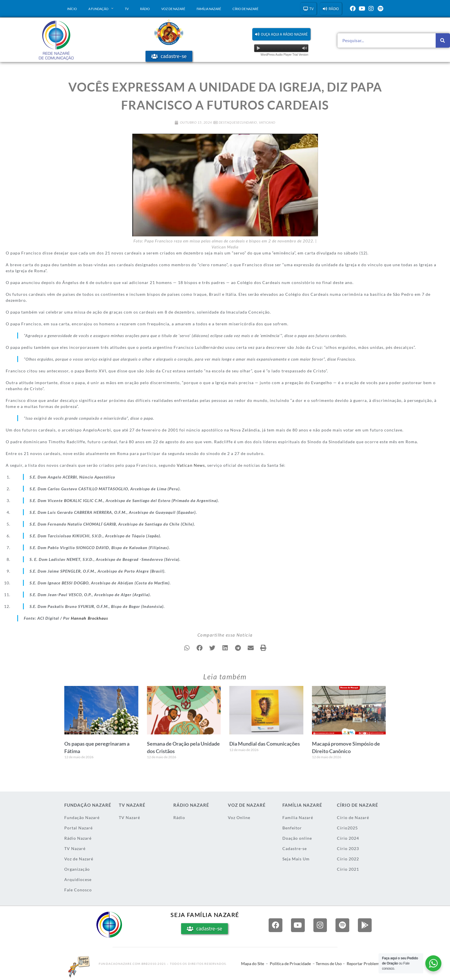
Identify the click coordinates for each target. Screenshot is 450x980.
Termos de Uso (329, 964)
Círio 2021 (348, 869)
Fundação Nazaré (82, 817)
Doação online (297, 838)
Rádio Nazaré (78, 838)
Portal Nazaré (78, 828)
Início (72, 9)
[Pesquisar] (443, 40)
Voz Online (239, 817)
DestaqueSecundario (238, 122)
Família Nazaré (209, 9)
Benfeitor (292, 828)
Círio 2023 (348, 848)
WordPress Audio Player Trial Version (284, 55)
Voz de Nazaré (173, 9)
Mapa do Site (253, 964)
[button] (281, 34)
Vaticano (267, 122)
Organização (77, 869)
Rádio (145, 9)
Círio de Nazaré (245, 9)
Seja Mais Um (296, 859)
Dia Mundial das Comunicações (265, 744)
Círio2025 (347, 828)
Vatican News (191, 465)
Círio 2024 (348, 838)
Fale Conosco (78, 890)
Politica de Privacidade (290, 964)
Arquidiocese (78, 879)
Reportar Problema (364, 964)
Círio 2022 (348, 859)
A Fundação (101, 9)
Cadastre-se (295, 848)
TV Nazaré (75, 848)
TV (127, 9)
